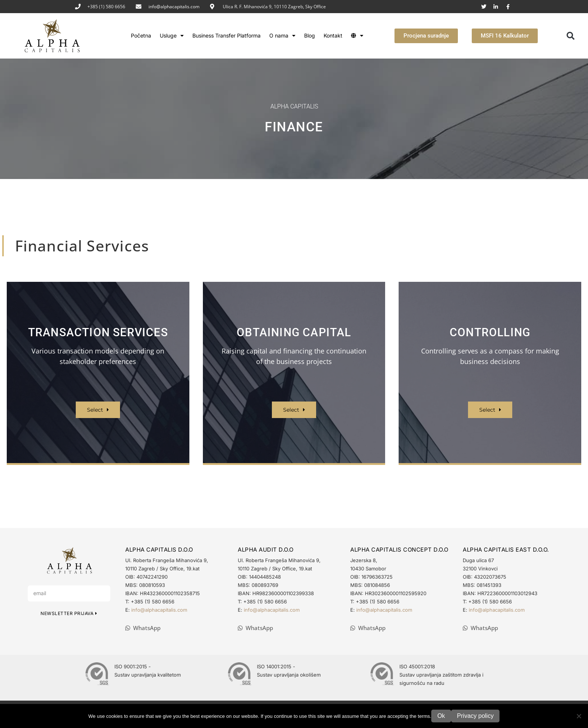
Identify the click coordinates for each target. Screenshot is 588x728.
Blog (310, 35)
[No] (579, 716)
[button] (571, 36)
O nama (282, 36)
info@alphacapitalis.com (174, 7)
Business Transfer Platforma (226, 35)
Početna (141, 35)
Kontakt (333, 35)
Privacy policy (475, 716)
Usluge (172, 36)
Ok (441, 716)
